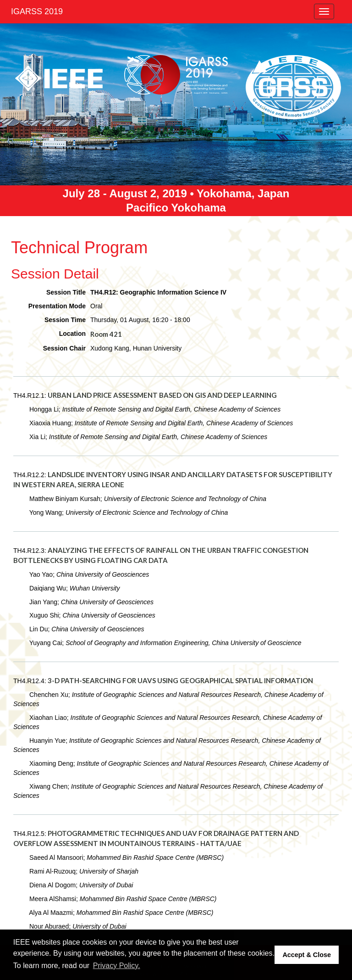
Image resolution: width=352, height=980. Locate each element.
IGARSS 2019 (37, 11)
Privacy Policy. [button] (117, 966)
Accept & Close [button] (307, 955)
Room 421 (106, 334)
